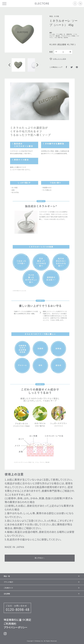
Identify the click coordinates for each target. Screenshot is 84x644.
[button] (18, 65)
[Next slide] (37, 65)
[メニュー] (4, 4)
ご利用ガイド (41, 588)
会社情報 (41, 594)
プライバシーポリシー (16, 627)
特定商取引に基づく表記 (17, 620)
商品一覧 (41, 576)
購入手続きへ (40, 558)
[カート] (80, 4)
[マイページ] (76, 4)
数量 (51, 52)
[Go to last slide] (10, 65)
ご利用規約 (10, 624)
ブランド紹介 (41, 582)
